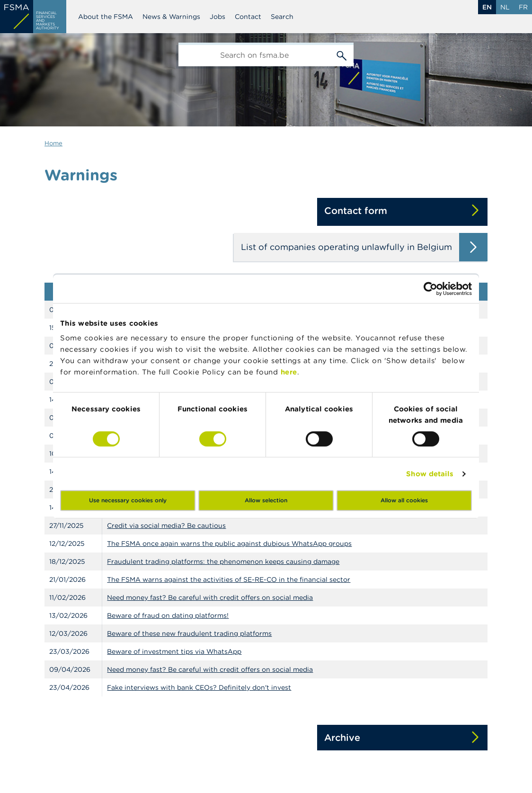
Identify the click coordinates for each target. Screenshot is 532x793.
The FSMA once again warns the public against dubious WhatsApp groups (229, 544)
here (289, 372)
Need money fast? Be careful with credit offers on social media (210, 597)
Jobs (217, 17)
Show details (430, 474)
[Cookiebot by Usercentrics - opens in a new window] (430, 289)
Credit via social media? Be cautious (166, 526)
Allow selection (266, 500)
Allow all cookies (404, 500)
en (487, 7)
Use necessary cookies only (128, 500)
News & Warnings (171, 17)
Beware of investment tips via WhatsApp (174, 651)
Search (282, 17)
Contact (248, 17)
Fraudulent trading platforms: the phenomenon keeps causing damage (223, 561)
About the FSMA (106, 17)
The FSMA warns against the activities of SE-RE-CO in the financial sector (229, 579)
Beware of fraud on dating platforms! (168, 615)
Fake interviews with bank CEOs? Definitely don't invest (199, 687)
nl (505, 7)
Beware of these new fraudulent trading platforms (189, 633)
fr (523, 7)
